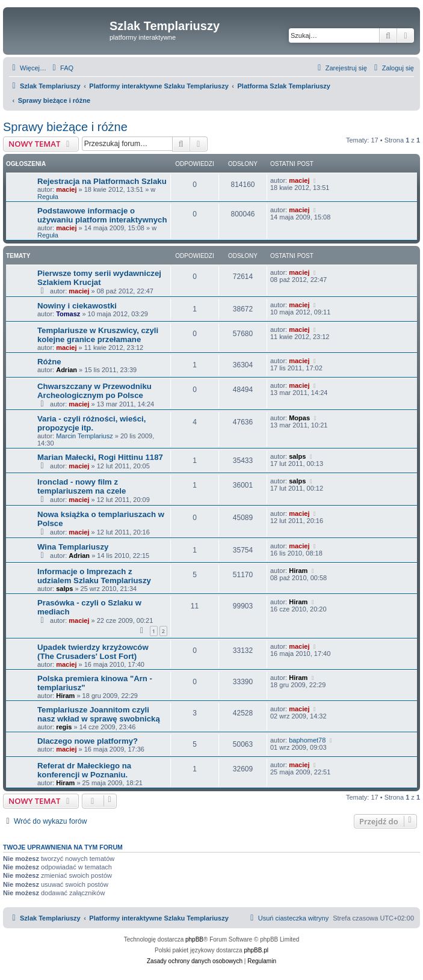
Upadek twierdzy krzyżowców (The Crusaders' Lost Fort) (93, 652)
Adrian (66, 370)
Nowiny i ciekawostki (77, 306)
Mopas (299, 418)
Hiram (298, 571)
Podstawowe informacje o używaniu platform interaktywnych (102, 215)
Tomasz (68, 314)
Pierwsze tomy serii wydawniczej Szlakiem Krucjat (99, 278)
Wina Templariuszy (73, 547)
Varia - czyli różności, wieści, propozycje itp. (91, 423)
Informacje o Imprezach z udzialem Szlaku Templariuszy (94, 576)
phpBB (194, 939)
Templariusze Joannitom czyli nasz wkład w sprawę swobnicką (99, 714)
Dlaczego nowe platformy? (88, 741)
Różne (49, 362)
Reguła (48, 197)
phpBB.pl (256, 950)
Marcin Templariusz (85, 436)
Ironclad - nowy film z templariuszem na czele (82, 486)
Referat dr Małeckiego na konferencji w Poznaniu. (84, 770)
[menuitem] (61, 68)
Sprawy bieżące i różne (65, 127)
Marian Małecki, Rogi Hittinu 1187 (100, 457)
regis (64, 727)
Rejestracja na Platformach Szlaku (102, 181)
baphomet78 (307, 740)
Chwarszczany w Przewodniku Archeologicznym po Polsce (94, 391)
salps (297, 456)
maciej (66, 189)
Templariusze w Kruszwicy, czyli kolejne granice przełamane (98, 335)
